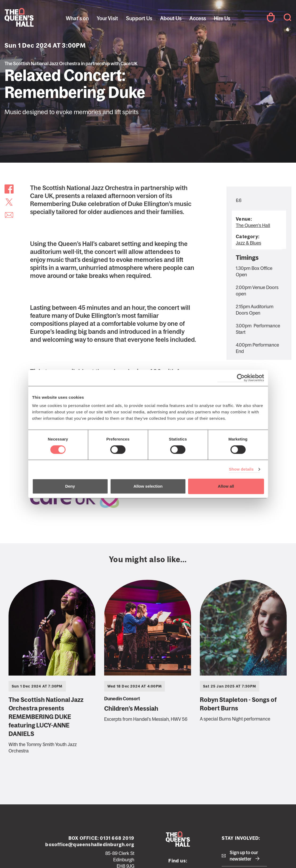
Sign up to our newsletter (244, 856)
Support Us (139, 18)
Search (287, 17)
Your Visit (107, 18)
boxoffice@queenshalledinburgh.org (90, 845)
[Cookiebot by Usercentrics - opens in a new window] (241, 378)
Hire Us (222, 18)
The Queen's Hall (40, 17)
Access (198, 18)
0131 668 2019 (117, 838)
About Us (171, 18)
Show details (241, 469)
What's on (77, 18)
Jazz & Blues (248, 243)
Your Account (271, 17)
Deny (70, 486)
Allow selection (148, 486)
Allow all (226, 486)
